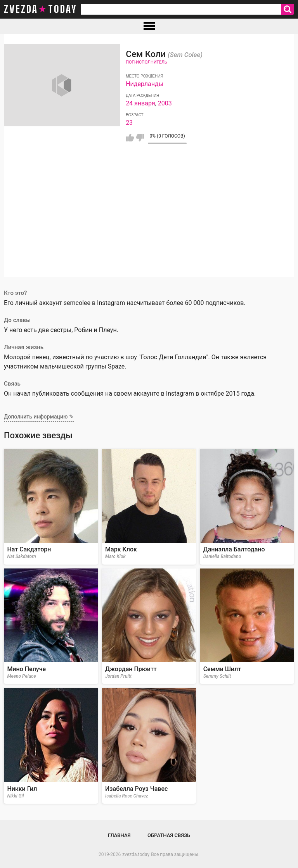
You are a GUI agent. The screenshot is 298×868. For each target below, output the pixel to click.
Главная (119, 835)
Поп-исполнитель (146, 62)
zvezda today (40, 9)
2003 (165, 103)
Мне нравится (130, 138)
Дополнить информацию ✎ (39, 417)
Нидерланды (145, 84)
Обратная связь (169, 835)
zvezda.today (136, 854)
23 (129, 123)
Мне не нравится (140, 138)
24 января (140, 103)
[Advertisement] (149, 222)
